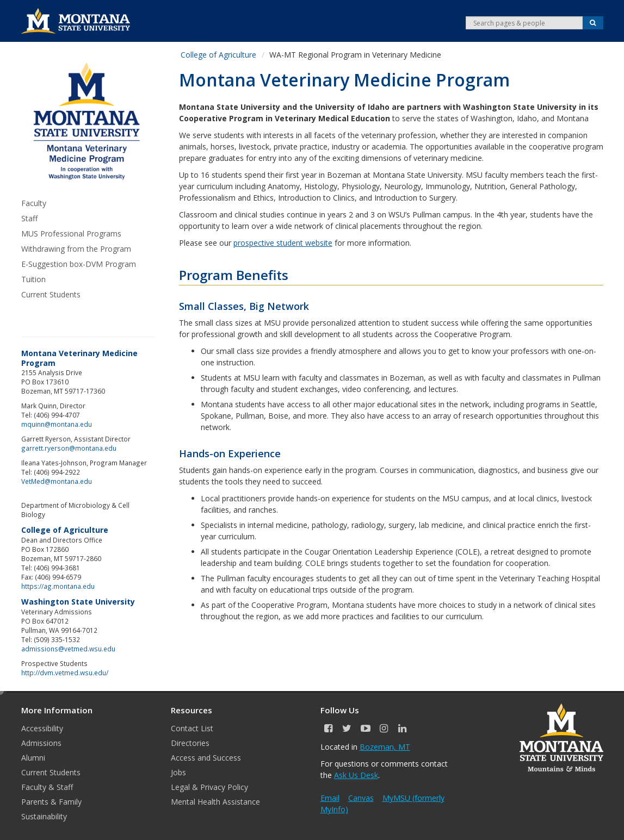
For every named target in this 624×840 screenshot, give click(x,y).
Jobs (178, 772)
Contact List (192, 728)
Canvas (361, 798)
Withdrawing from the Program (76, 249)
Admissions (41, 743)
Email (330, 798)
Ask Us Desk (356, 775)
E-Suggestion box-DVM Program (79, 264)
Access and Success (206, 758)
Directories (190, 743)
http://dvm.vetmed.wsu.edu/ (65, 673)
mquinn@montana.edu (57, 424)
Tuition (33, 279)
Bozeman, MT (385, 747)
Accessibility (42, 728)
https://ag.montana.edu (58, 586)
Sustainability (44, 816)
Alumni (33, 758)
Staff (29, 218)
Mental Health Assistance (215, 802)
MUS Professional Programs (71, 234)
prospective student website (283, 243)
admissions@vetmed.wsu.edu (68, 649)
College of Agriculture (218, 55)
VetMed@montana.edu (57, 481)
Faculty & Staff (47, 787)
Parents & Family (51, 802)
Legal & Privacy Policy (209, 787)
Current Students (51, 294)
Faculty (34, 203)
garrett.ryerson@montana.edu (69, 448)
